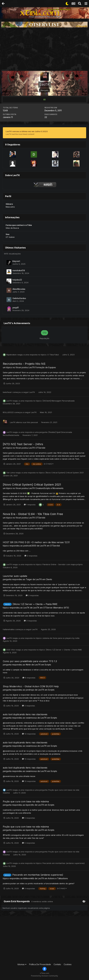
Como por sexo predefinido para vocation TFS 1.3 (30, 661)
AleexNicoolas (19, 289)
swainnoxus (31, 718)
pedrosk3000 (30, 546)
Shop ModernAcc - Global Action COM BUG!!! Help (31, 686)
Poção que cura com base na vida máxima (26, 801)
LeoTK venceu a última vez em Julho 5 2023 (27, 131)
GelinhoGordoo (19, 298)
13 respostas (29, 734)
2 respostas (31, 556)
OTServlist (40, 448)
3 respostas (32, 595)
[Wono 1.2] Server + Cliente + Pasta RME (35, 604)
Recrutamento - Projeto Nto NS (24, 364)
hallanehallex (9, 629)
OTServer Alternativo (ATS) (56, 608)
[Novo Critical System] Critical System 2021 (65, 473)
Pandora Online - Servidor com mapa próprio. (63, 564)
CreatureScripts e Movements (49, 488)
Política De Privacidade (40, 964)
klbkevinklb (29, 878)
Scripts (48, 665)
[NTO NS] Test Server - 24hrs (23, 444)
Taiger (29, 579)
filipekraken (11, 355)
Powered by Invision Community (44, 976)
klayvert (16, 261)
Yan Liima (11, 473)
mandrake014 (19, 270)
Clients (49, 579)
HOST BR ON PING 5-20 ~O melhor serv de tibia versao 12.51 (36, 542)
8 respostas (29, 678)
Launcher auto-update (15, 576)
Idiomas (22, 964)
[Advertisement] (44, 49)
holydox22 (17, 280)
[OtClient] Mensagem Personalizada (59, 401)
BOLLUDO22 (8, 412)
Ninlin (28, 665)
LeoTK (32, 367)
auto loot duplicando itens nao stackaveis (25, 714)
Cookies (68, 964)
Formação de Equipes (46, 367)
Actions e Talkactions (58, 878)
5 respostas (29, 818)
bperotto (30, 805)
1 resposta (30, 505)
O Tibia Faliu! (53, 355)
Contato (57, 964)
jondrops (30, 690)
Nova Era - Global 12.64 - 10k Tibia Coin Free (33, 514)
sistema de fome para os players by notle (61, 638)
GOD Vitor (11, 650)
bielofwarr (7, 392)
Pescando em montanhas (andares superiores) (64, 863)
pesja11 (16, 308)
